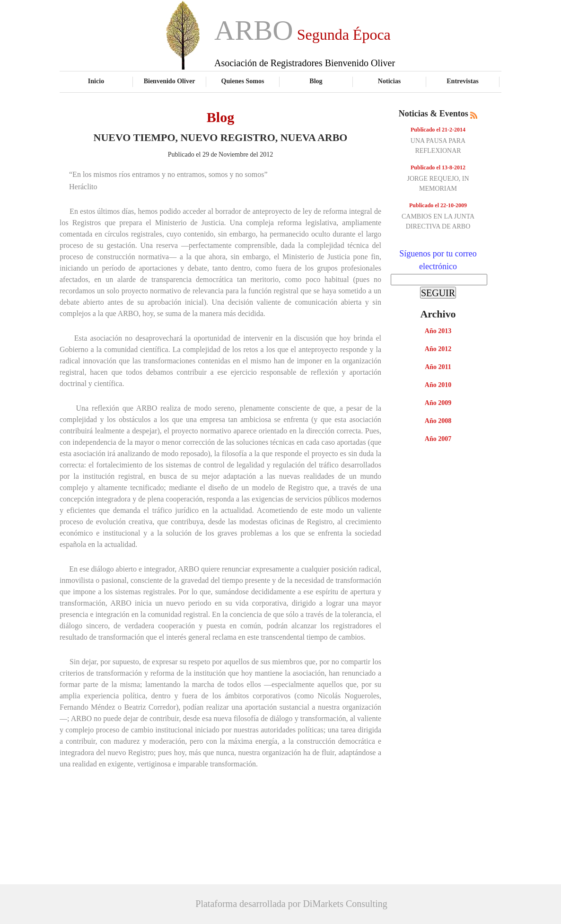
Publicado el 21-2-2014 (438, 130)
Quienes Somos (243, 81)
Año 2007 (438, 439)
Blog (316, 81)
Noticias (389, 81)
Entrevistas (463, 81)
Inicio (96, 81)
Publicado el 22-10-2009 (438, 205)
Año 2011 (438, 367)
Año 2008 (438, 421)
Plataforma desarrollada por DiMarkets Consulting (291, 904)
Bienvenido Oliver (170, 81)
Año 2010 (438, 385)
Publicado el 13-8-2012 (438, 167)
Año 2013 (438, 331)
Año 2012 (438, 349)
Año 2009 (438, 403)
